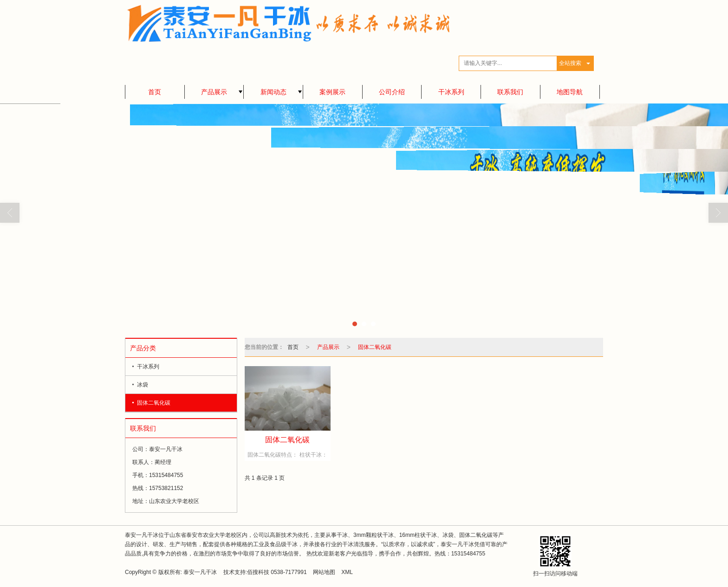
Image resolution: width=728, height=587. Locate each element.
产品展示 (214, 92)
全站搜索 (570, 63)
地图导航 (570, 92)
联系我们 (510, 92)
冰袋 (143, 385)
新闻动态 (273, 92)
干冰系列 (451, 92)
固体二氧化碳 (154, 403)
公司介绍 (392, 92)
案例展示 (332, 92)
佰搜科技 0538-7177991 (277, 572)
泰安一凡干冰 (200, 572)
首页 (155, 92)
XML (347, 572)
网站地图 (324, 572)
